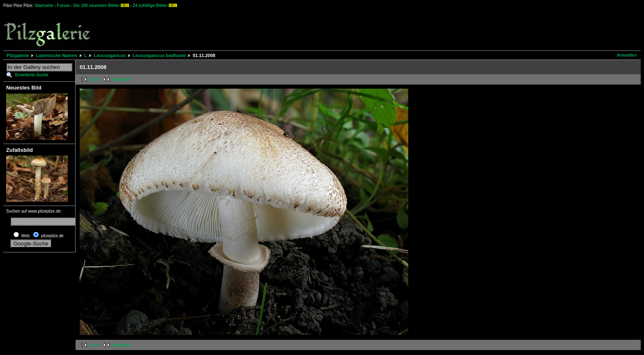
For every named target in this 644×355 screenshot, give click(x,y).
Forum (63, 6)
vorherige (121, 79)
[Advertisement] (304, 29)
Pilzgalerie (18, 55)
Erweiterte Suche (32, 75)
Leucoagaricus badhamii (159, 55)
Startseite (44, 6)
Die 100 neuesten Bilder (97, 6)
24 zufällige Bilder (150, 6)
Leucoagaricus (110, 55)
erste (94, 79)
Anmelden (627, 55)
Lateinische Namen (56, 55)
